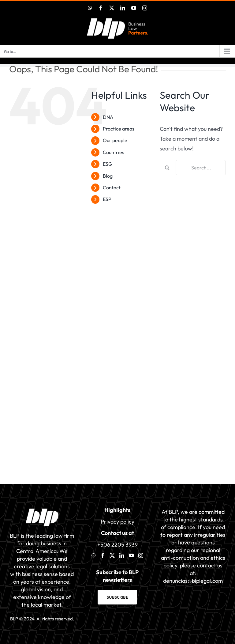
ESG (107, 164)
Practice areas (119, 129)
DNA (108, 117)
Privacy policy (117, 522)
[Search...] (201, 168)
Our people (115, 140)
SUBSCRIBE (117, 597)
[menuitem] (127, 199)
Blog (108, 176)
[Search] (167, 168)
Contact (112, 188)
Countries (114, 152)
